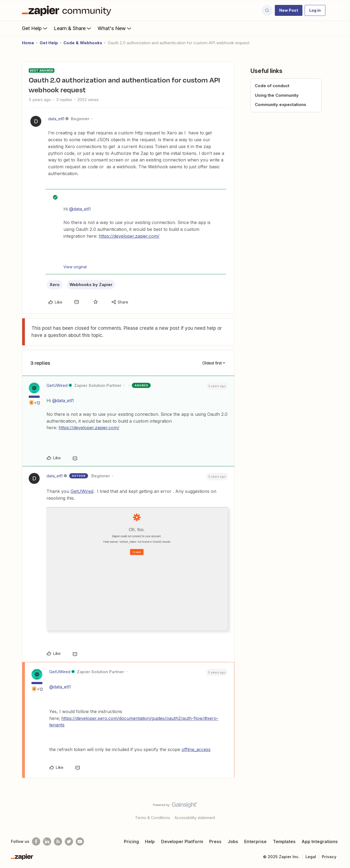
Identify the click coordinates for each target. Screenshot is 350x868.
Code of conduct (272, 86)
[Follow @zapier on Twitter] (69, 841)
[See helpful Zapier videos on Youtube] (80, 841)
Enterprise (255, 841)
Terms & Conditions (153, 818)
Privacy (329, 857)
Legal (311, 857)
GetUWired (57, 385)
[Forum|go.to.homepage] (68, 10)
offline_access (196, 749)
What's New (115, 28)
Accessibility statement (195, 818)
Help (150, 841)
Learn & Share (73, 28)
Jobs (233, 841)
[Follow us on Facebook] (36, 841)
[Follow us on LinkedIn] (47, 841)
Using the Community (277, 95)
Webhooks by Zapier (91, 285)
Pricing (131, 841)
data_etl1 (56, 119)
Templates (284, 841)
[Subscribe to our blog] (58, 841)
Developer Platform (182, 841)
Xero (55, 285)
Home (28, 43)
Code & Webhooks (83, 43)
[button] (289, 10)
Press (215, 841)
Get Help (35, 28)
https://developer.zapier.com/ (129, 236)
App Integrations (320, 841)
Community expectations (281, 105)
